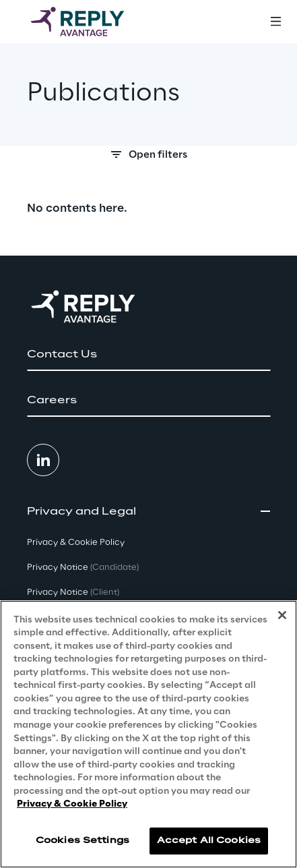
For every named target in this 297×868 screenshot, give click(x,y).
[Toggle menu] (275, 22)
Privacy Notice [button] (83, 568)
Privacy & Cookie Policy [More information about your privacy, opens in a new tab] (72, 804)
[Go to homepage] (91, 22)
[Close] (282, 615)
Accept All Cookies (209, 841)
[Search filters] (148, 158)
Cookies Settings (82, 841)
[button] (148, 355)
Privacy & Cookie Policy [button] (76, 543)
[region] (148, 734)
